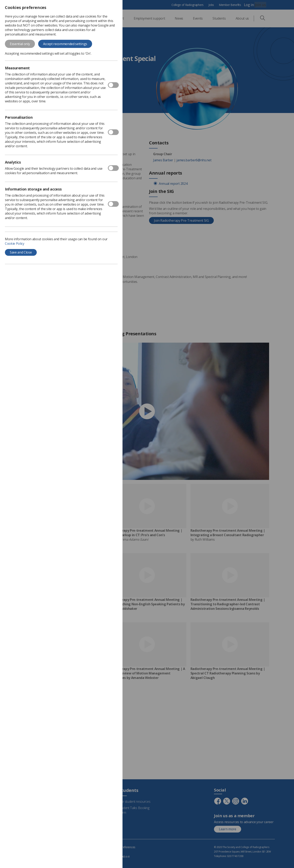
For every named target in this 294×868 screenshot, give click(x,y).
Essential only (20, 44)
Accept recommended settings (65, 44)
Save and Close (21, 252)
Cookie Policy (15, 244)
